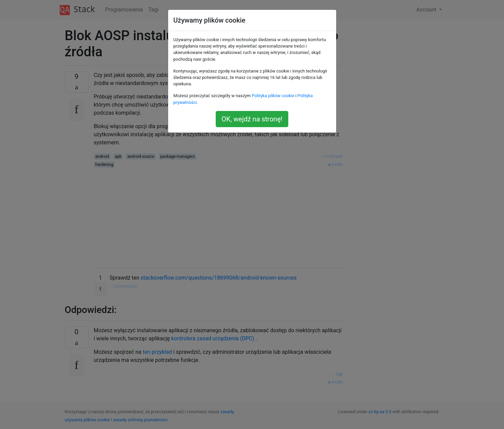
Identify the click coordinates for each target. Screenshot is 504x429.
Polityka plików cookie (273, 96)
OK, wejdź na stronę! (252, 119)
